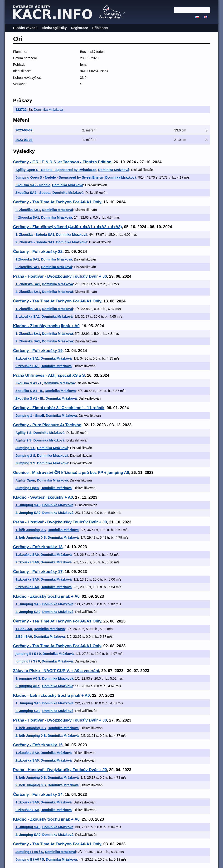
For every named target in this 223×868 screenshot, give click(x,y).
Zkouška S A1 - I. (29, 383)
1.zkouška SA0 (27, 555)
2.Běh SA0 (24, 637)
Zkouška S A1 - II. (29, 391)
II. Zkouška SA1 (28, 210)
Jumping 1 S (25, 448)
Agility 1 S (24, 433)
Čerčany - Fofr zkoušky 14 (38, 795)
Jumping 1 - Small (30, 416)
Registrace (79, 28)
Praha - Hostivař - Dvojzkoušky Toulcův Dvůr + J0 (60, 276)
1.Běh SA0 (24, 629)
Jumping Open (27, 488)
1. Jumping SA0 (28, 505)
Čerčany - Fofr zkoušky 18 (38, 547)
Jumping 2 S (25, 456)
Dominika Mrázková (48, 110)
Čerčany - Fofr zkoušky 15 (38, 745)
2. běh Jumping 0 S (31, 537)
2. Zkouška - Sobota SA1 (35, 242)
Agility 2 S (24, 440)
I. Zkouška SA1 (27, 217)
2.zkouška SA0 (27, 562)
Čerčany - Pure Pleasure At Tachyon (47, 425)
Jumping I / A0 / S (29, 852)
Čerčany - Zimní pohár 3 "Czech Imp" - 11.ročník (59, 408)
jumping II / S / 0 (28, 654)
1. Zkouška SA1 (28, 284)
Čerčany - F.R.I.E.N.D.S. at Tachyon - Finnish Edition (62, 162)
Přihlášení (100, 28)
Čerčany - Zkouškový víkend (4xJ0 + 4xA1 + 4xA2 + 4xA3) (68, 227)
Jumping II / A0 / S (30, 859)
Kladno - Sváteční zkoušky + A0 (43, 497)
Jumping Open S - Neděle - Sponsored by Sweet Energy (59, 177)
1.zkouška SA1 (27, 358)
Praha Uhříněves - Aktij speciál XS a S (49, 375)
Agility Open (25, 480)
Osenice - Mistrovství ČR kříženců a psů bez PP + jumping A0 (71, 473)
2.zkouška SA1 (27, 366)
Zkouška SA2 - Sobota (33, 193)
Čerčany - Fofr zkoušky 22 (38, 252)
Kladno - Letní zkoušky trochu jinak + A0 (51, 695)
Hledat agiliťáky (54, 28)
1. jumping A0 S (28, 678)
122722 (21, 110)
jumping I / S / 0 (28, 661)
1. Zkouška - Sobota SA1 (35, 235)
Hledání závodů (25, 28)
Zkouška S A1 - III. (30, 398)
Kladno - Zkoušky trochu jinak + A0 (46, 326)
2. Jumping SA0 (28, 513)
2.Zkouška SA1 (27, 267)
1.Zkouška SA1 (27, 259)
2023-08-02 (24, 130)
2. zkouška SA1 (28, 316)
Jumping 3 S (25, 463)
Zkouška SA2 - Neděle (33, 185)
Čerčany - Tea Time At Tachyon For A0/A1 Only (57, 202)
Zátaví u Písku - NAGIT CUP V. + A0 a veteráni (56, 671)
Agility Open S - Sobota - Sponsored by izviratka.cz (56, 170)
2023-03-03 (24, 140)
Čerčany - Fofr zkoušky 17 (38, 572)
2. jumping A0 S (28, 686)
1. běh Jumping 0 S (31, 530)
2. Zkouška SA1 (28, 292)
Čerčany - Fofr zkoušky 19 (38, 351)
